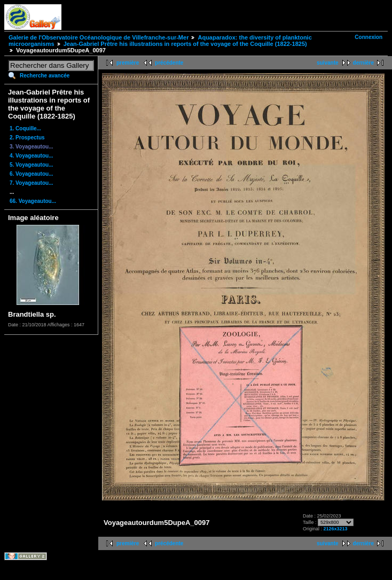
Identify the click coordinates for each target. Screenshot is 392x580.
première (128, 63)
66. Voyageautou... (33, 201)
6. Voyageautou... (32, 174)
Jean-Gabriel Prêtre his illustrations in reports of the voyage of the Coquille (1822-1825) (185, 44)
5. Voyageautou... (32, 165)
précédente (169, 63)
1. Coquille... (25, 128)
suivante (328, 63)
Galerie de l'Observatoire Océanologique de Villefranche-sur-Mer (99, 37)
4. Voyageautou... (32, 156)
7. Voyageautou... (32, 183)
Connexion (369, 37)
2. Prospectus (27, 138)
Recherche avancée (45, 76)
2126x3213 (336, 529)
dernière (363, 63)
